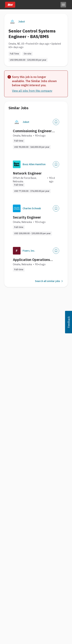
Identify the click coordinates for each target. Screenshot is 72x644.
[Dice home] (10, 5)
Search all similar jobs (49, 281)
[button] (69, 322)
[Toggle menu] (63, 5)
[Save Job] (56, 122)
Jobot (22, 22)
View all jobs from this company (32, 91)
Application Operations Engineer (31, 260)
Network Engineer (27, 173)
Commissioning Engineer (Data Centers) (32, 131)
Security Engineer (27, 217)
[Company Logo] (17, 122)
